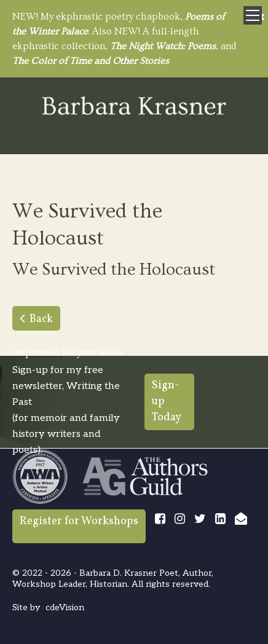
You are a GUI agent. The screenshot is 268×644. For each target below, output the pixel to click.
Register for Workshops (79, 521)
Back (41, 319)
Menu (253, 15)
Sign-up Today (167, 402)
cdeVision (65, 607)
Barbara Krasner (134, 107)
